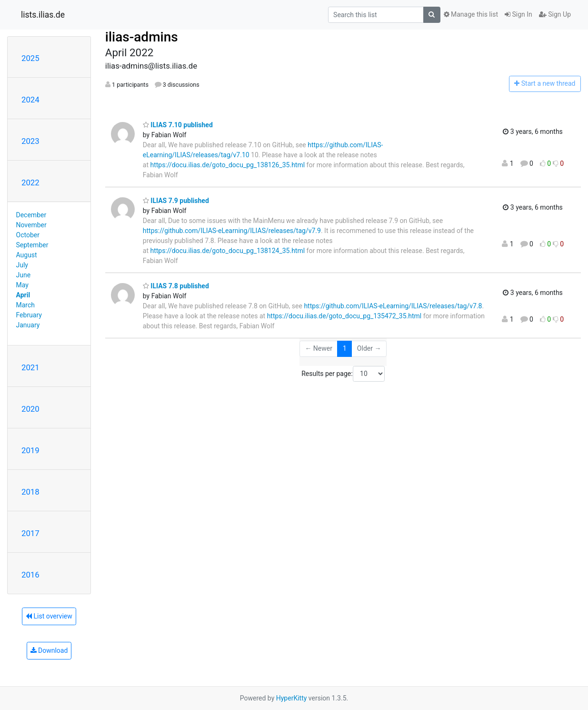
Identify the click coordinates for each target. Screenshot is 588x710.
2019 (30, 450)
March (26, 305)
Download (49, 650)
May (22, 285)
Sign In (518, 14)
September (32, 245)
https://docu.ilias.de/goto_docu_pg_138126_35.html (228, 165)
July (22, 265)
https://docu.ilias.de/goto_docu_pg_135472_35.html (344, 316)
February (29, 315)
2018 (30, 492)
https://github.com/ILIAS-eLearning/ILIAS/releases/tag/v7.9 (232, 231)
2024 (30, 100)
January (28, 325)
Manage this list (471, 14)
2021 (30, 367)
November (31, 225)
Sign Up (555, 14)
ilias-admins (142, 37)
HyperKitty (292, 698)
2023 (30, 141)
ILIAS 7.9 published (176, 201)
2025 (30, 58)
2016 (30, 575)
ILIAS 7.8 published (176, 286)
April (23, 295)
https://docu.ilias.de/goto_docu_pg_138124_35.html (228, 251)
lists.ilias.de (43, 15)
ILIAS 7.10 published (178, 125)
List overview (49, 616)
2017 (30, 533)
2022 (30, 183)
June (24, 275)
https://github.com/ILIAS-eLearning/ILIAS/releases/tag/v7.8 (393, 306)
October (28, 235)
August (27, 255)
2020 (30, 409)
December (31, 215)
